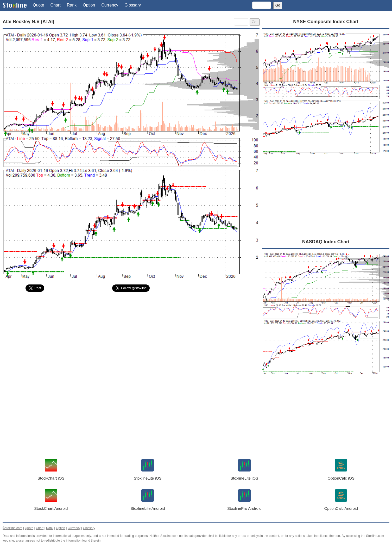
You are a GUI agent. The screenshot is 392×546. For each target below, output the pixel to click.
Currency (110, 5)
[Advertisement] (131, 335)
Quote (39, 5)
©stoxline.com (12, 528)
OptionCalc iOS (341, 478)
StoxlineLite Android (148, 508)
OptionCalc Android (341, 508)
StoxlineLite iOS (148, 478)
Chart (56, 5)
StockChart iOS (51, 478)
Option (89, 5)
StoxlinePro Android (244, 508)
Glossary (133, 5)
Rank (72, 5)
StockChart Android (51, 508)
